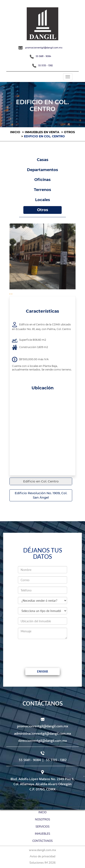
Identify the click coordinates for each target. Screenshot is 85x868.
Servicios (42, 827)
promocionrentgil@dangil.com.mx (40, 48)
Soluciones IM (39, 863)
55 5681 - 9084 (40, 56)
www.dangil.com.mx (43, 850)
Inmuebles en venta (42, 132)
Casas (43, 160)
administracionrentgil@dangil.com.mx (43, 734)
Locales (43, 200)
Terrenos (42, 190)
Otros (69, 132)
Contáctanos (43, 841)
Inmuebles (42, 834)
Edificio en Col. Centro (41, 481)
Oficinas (42, 180)
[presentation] (53, 650)
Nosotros (42, 820)
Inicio (15, 132)
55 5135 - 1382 (42, 66)
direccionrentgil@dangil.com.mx (43, 741)
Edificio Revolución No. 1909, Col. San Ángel (41, 495)
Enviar (42, 671)
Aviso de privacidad (42, 856)
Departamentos (42, 170)
